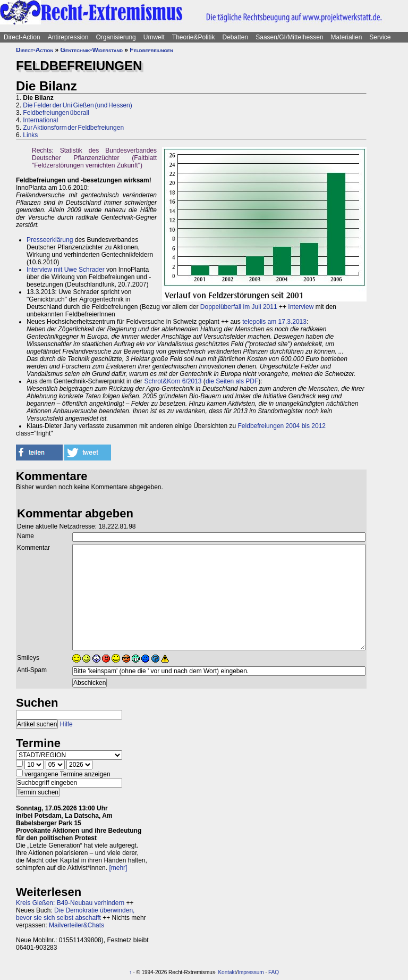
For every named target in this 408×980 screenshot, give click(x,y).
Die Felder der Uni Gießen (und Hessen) (77, 105)
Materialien (347, 37)
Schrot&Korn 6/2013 (173, 381)
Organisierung (116, 37)
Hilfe (66, 724)
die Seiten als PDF (232, 381)
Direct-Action (22, 37)
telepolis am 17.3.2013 (274, 322)
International (40, 120)
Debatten (236, 37)
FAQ (274, 972)
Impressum (250, 972)
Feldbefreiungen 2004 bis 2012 (282, 426)
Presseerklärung (50, 240)
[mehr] (118, 868)
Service (380, 37)
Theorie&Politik (194, 37)
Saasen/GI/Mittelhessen (289, 37)
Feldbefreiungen (151, 50)
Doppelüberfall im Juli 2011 (239, 307)
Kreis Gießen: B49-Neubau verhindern (70, 903)
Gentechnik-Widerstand (92, 50)
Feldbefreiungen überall (56, 113)
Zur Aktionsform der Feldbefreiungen (73, 128)
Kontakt (227, 972)
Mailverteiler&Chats (76, 925)
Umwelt (154, 37)
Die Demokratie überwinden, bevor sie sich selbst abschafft (75, 914)
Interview (301, 307)
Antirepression (68, 37)
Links (30, 135)
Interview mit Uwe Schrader (66, 270)
